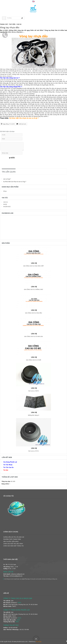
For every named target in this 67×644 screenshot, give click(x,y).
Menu (4, 18)
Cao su (2, 81)
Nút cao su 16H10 (33, 391)
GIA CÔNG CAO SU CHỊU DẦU (34, 313)
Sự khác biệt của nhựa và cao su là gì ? (15, 182)
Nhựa (5, 191)
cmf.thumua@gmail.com (16, 576)
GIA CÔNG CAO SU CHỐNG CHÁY (33, 289)
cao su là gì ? (7, 179)
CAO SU (6, 202)
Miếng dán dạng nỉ (34, 415)
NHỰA (5, 204)
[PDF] (19, 603)
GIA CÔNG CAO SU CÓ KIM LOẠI (33, 336)
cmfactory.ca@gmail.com (18, 574)
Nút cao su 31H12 (33, 451)
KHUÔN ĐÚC (7, 207)
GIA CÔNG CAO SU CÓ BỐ (34, 360)
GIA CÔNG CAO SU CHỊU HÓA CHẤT (33, 266)
